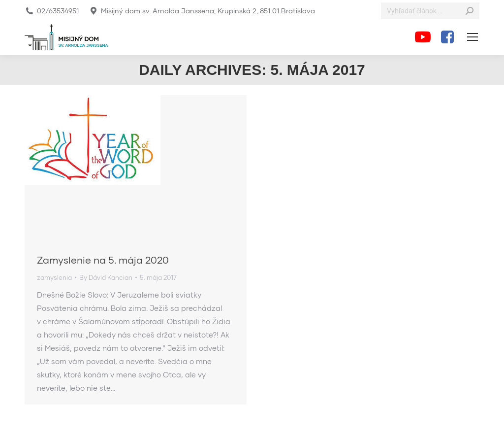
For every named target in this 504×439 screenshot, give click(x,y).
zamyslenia (54, 277)
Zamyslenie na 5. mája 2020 (103, 260)
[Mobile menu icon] (472, 37)
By (106, 277)
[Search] (430, 11)
